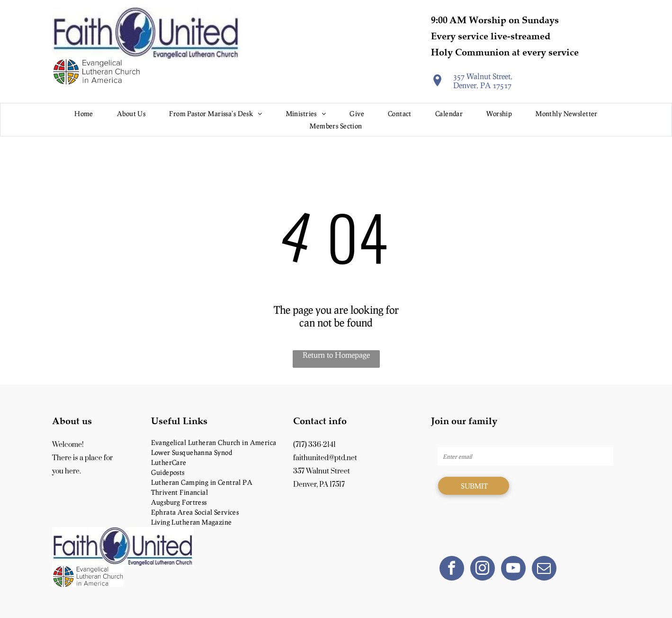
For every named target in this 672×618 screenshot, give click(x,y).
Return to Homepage (336, 355)
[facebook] (452, 569)
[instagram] (483, 569)
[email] (544, 569)
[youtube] (513, 569)
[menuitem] (84, 114)
